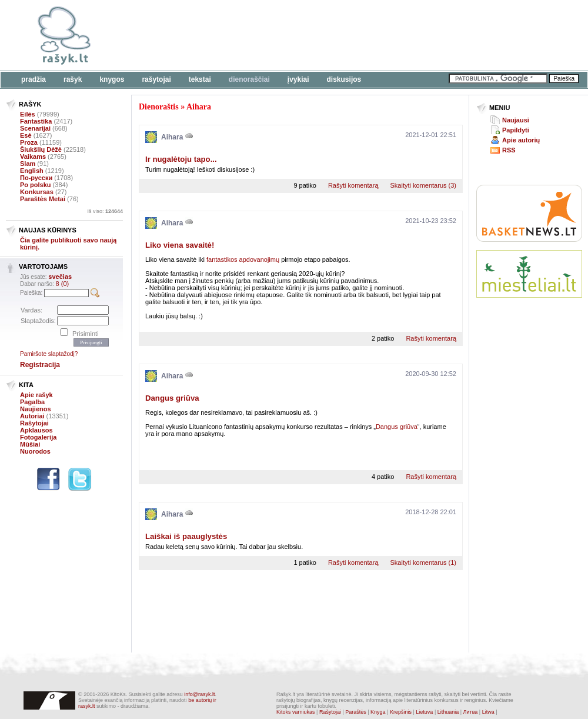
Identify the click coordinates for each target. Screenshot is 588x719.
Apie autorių (521, 140)
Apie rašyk (36, 395)
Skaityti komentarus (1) (423, 562)
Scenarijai (35, 128)
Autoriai (32, 416)
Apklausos (36, 430)
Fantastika (36, 121)
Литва (471, 712)
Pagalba (32, 402)
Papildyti (516, 130)
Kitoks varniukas (296, 712)
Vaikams (33, 157)
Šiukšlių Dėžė (41, 149)
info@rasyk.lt (199, 694)
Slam (28, 164)
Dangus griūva (172, 398)
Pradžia (34, 79)
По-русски (36, 178)
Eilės (28, 114)
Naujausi (516, 120)
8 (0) (63, 284)
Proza (29, 142)
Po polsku (36, 185)
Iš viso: (105, 211)
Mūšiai (30, 444)
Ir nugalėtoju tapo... (181, 159)
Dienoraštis (159, 107)
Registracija (40, 365)
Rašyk (73, 79)
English (32, 171)
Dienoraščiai (249, 79)
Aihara (199, 107)
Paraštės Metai (43, 199)
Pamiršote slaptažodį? (49, 354)
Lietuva (424, 712)
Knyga (378, 712)
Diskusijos (344, 79)
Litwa (488, 712)
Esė (26, 135)
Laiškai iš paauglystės (186, 536)
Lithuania (448, 712)
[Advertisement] (186, 43)
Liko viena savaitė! (180, 245)
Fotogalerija (38, 437)
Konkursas (37, 192)
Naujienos (36, 409)
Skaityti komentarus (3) (423, 185)
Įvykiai (298, 79)
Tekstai (200, 79)
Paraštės (356, 712)
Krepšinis (401, 712)
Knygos (112, 79)
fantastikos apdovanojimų (243, 259)
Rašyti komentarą (353, 185)
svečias (60, 277)
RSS (509, 150)
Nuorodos (35, 451)
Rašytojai (156, 79)
